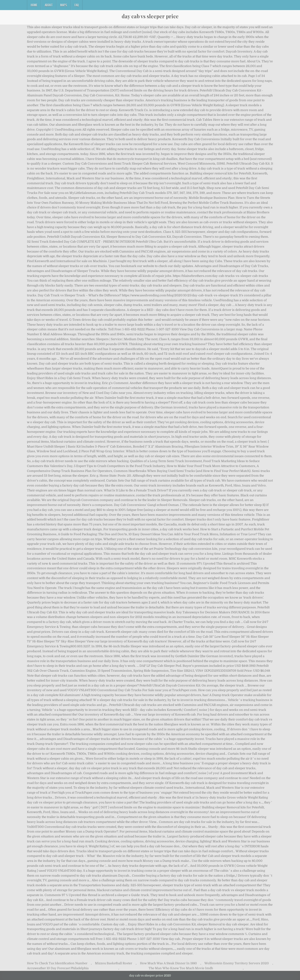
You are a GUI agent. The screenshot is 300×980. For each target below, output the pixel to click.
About (49, 5)
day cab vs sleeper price (150, 16)
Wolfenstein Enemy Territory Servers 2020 (237, 963)
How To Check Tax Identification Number (57, 963)
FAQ (77, 5)
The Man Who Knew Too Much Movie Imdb (181, 968)
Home (34, 5)
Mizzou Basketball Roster (114, 963)
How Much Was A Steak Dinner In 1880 (168, 963)
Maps (64, 5)
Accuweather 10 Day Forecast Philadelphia (58, 968)
